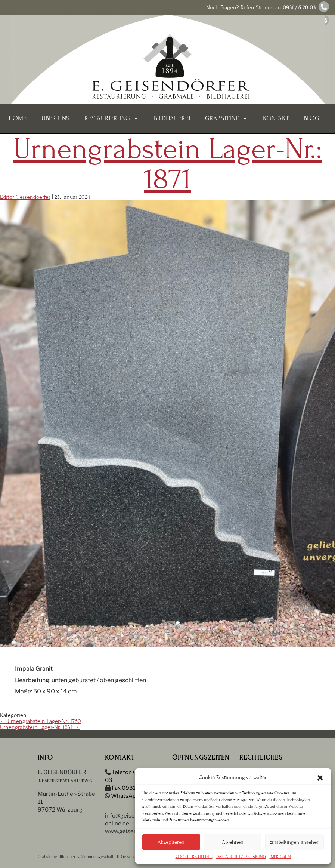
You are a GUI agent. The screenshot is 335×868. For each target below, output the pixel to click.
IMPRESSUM (280, 856)
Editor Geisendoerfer (25, 197)
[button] (320, 777)
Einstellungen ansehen (294, 842)
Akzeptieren (171, 842)
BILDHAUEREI (172, 118)
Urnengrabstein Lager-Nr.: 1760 (41, 721)
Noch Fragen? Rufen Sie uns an (261, 7)
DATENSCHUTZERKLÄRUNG (241, 856)
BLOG (311, 118)
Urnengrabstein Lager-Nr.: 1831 (40, 727)
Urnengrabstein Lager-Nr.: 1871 (168, 164)
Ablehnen (233, 842)
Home (18, 118)
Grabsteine (227, 118)
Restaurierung (112, 118)
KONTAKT (276, 118)
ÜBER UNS (55, 118)
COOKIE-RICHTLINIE (194, 856)
